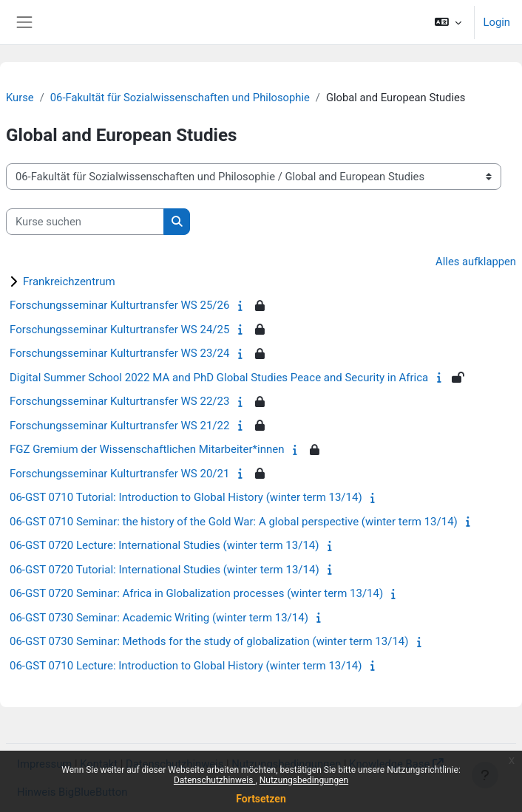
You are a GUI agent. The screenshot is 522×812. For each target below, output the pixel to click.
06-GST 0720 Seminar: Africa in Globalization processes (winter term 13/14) (196, 593)
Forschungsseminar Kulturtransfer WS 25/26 (119, 305)
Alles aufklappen (476, 262)
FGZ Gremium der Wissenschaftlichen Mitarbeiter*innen (147, 449)
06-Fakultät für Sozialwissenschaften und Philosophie (180, 98)
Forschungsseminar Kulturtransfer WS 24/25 (119, 330)
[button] (448, 22)
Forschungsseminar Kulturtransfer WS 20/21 (119, 474)
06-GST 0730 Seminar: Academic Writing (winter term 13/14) (159, 618)
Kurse (20, 98)
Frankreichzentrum (69, 282)
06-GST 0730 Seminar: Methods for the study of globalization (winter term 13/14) (209, 641)
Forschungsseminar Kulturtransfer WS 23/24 (119, 353)
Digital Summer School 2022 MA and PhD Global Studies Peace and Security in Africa (219, 378)
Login (497, 22)
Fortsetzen (261, 799)
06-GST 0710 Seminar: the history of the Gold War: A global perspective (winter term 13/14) (234, 522)
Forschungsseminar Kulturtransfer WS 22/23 (119, 401)
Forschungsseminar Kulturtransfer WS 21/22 (119, 426)
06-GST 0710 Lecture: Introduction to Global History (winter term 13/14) (186, 666)
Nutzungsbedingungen (304, 780)
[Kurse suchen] (85, 222)
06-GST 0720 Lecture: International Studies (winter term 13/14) (165, 545)
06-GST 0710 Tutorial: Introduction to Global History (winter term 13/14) (186, 497)
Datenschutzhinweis (215, 780)
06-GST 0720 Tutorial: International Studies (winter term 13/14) (165, 570)
